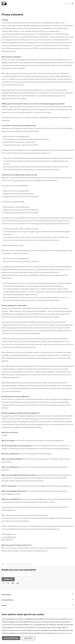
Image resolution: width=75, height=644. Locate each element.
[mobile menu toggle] (72, 4)
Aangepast (28, 638)
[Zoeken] (69, 4)
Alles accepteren (11, 638)
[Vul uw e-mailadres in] (17, 574)
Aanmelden (8, 579)
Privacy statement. (66, 633)
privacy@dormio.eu (9, 537)
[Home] (66, 4)
